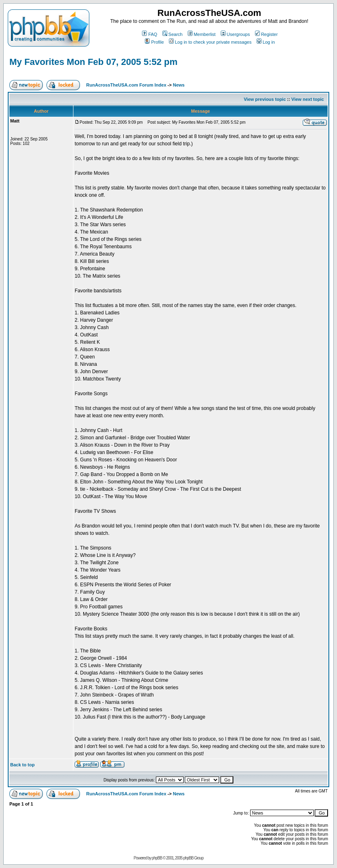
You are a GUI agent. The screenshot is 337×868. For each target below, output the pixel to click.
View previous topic (265, 99)
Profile (154, 42)
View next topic (308, 99)
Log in (266, 42)
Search (173, 34)
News (179, 85)
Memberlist (202, 34)
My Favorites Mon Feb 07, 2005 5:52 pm (93, 62)
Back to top (22, 765)
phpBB (157, 858)
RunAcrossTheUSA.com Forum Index (126, 85)
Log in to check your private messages (210, 42)
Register (266, 34)
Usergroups (235, 34)
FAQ (150, 34)
